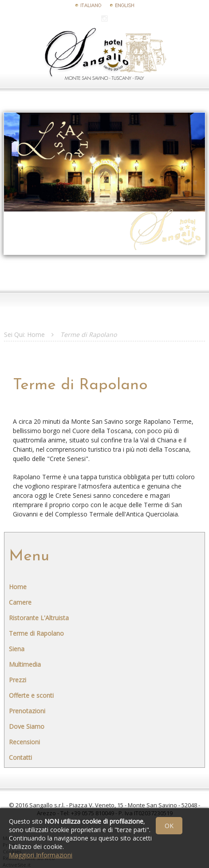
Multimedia (25, 664)
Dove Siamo (27, 726)
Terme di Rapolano (36, 633)
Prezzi (18, 680)
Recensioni (24, 742)
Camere (20, 602)
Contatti (20, 757)
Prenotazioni (27, 711)
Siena (17, 649)
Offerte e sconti (31, 695)
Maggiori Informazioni (41, 855)
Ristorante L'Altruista (39, 618)
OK (169, 826)
